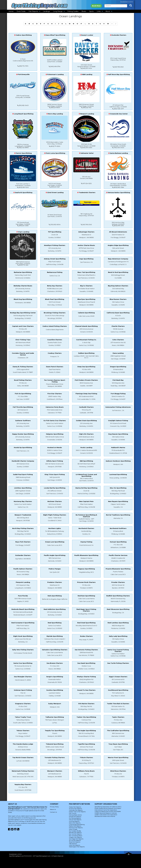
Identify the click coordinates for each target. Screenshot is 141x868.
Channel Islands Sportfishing (86, 326)
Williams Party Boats (86, 771)
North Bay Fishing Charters (23, 528)
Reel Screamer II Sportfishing (23, 623)
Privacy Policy (54, 807)
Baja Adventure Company (118, 259)
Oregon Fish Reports (75, 837)
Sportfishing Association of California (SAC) (108, 807)
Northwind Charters (86, 528)
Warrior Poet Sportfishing (118, 757)
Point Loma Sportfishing (55, 153)
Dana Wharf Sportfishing (55, 35)
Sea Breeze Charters (55, 663)
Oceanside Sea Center (119, 114)
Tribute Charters (86, 757)
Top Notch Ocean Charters (23, 757)
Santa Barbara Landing (119, 153)
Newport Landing (87, 114)
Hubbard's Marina (118, 447)
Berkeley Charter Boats (23, 286)
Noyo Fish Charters (23, 542)
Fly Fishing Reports (75, 818)
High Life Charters (86, 434)
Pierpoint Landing (23, 582)
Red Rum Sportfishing (86, 596)
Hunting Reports (74, 821)
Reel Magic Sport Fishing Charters (86, 610)
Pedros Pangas (55, 569)
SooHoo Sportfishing (55, 690)
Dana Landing (118, 353)
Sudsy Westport (55, 704)
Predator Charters (55, 582)
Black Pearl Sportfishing (55, 299)
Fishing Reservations (75, 815)
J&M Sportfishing (86, 461)
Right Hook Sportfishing (23, 636)
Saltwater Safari (87, 153)
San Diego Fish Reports (76, 839)
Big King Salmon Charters (118, 286)
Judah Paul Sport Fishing (23, 474)
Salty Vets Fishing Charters (23, 650)
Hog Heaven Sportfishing (118, 434)
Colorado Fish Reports (76, 810)
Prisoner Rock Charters (86, 582)
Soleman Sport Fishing (23, 690)
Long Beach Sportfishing (24, 114)
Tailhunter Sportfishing (55, 717)
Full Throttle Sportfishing (23, 407)
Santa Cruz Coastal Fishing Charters (118, 651)
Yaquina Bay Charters (23, 784)
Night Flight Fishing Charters (55, 515)
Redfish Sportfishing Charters (118, 596)
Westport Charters (55, 771)
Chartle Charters (118, 326)
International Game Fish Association (106, 810)
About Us (53, 809)
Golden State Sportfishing (86, 421)
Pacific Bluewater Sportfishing (86, 555)
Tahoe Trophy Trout (23, 717)
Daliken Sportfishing (86, 353)
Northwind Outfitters (118, 528)
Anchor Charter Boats (86, 245)
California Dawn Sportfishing (118, 313)
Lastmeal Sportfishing (118, 474)
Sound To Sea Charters (86, 690)
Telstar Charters (23, 731)
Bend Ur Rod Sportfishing (118, 272)
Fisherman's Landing (55, 74)
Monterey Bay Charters (23, 501)
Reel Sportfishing (55, 623)
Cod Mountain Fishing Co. (86, 340)
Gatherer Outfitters (23, 421)
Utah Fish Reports (75, 845)
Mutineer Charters (55, 501)
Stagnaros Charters (23, 704)
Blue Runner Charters (118, 299)
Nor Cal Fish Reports (75, 834)
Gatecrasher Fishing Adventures (118, 407)
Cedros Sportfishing (24, 35)
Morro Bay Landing (55, 114)
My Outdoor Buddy (75, 831)
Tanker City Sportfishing (86, 717)
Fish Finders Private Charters (86, 380)
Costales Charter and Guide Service (23, 354)
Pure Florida (23, 596)
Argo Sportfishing (86, 259)
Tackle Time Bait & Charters (118, 704)
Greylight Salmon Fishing (118, 421)
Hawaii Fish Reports (75, 820)
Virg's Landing (24, 232)
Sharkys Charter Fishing (86, 677)
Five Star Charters (55, 394)
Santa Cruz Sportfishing (23, 663)
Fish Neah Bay (118, 380)
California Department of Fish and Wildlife (108, 811)
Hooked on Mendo (55, 447)
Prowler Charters (118, 582)
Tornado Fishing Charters (55, 757)
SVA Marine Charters (86, 704)
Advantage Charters (86, 232)
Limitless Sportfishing (23, 488)
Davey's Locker (87, 35)
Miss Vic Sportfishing (118, 488)
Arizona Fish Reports (75, 809)
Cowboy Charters (55, 353)
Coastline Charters (55, 340)
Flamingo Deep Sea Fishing (86, 394)
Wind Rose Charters (118, 771)
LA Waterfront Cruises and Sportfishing (86, 475)
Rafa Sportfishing (55, 596)
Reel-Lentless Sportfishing (118, 623)
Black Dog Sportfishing (23, 299)
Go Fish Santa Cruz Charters (55, 421)
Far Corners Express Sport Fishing (55, 381)
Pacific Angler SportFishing (55, 555)
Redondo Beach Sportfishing (23, 609)
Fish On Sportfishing (23, 394)
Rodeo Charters (86, 636)
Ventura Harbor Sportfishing (119, 192)
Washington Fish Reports (77, 847)
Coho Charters (118, 340)
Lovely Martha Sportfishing (55, 488)
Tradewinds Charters (87, 192)
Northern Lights (55, 528)
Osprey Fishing (86, 542)
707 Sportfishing (55, 232)
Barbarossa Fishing (55, 272)
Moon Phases (73, 829)
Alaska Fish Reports (75, 807)
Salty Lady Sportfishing (118, 636)
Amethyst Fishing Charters (55, 245)
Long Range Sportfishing (77, 824)
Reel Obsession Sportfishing (118, 609)
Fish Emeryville (24, 74)
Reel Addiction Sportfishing (55, 609)
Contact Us (53, 812)
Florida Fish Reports (75, 817)
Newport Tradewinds (23, 515)
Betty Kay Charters (55, 286)
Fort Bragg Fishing (118, 394)
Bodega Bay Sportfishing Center (23, 313)
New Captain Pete (86, 501)
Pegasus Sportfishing (86, 569)
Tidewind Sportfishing (55, 744)
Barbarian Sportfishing (23, 272)
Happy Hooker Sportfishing (23, 434)
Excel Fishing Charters (23, 380)
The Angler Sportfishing (86, 731)
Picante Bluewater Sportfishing (118, 569)
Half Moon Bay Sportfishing (119, 74)
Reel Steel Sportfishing (86, 623)
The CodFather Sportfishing (118, 731)
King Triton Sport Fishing (55, 474)
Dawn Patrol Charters (55, 367)
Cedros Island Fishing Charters (55, 326)
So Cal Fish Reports (75, 840)
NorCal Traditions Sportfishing (118, 515)
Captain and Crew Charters (23, 326)
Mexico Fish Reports (75, 826)
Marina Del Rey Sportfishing (86, 488)
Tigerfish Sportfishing (86, 744)
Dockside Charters (119, 35)
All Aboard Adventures (118, 232)
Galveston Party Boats (55, 407)
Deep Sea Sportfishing (86, 367)
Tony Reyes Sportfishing (118, 744)
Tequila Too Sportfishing (55, 731)
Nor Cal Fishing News (76, 836)
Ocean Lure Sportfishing (55, 542)
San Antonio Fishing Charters (86, 650)
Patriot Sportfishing (24, 153)
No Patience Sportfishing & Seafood (86, 516)
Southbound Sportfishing (118, 690)
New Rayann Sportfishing (118, 501)
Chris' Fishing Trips (23, 340)
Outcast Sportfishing (118, 542)
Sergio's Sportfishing (55, 677)
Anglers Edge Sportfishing (118, 245)
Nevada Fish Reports (75, 832)
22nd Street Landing (55, 192)
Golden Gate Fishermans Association (106, 815)
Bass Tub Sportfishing (86, 272)
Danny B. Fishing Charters (23, 367)
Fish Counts (73, 813)
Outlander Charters (23, 555)
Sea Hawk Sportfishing (86, 663)
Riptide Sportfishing (55, 636)
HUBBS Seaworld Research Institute (106, 813)
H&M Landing (87, 74)
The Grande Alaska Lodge (23, 744)
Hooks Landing (86, 447)
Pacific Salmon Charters (23, 569)
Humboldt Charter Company (23, 461)
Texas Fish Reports (75, 842)
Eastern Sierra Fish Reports (77, 812)
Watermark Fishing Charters (23, 771)
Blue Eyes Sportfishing (86, 299)
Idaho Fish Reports (75, 823)
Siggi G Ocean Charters (118, 677)
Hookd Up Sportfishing (23, 447)
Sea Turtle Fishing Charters (118, 663)
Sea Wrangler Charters (23, 677)
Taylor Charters (118, 717)
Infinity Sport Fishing (55, 461)
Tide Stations (73, 844)
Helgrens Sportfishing (55, 434)
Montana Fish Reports (76, 828)
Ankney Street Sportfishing (55, 259)
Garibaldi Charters (86, 407)
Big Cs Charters (86, 286)
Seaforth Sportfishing (24, 192)
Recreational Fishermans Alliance (105, 816)
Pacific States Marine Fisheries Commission (108, 808)
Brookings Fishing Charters (55, 313)
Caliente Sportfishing (86, 313)
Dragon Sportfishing (118, 367)
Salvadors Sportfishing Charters (55, 650)
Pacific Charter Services (118, 555)
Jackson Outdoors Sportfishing (118, 461)
